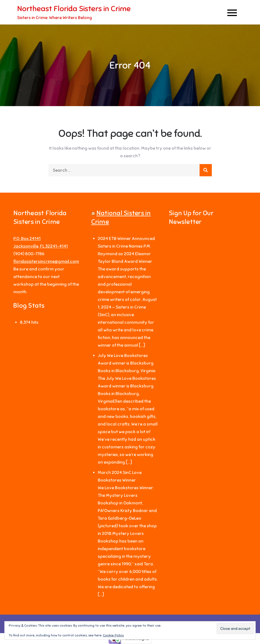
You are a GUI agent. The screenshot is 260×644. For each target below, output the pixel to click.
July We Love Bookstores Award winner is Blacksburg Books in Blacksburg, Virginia (127, 363)
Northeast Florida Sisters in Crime (74, 9)
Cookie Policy (113, 635)
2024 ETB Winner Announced (126, 239)
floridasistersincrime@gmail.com (46, 261)
